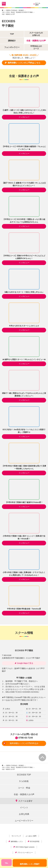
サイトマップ (16, 836)
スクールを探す (37, 4)
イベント (24, 807)
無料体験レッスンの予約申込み (21, 743)
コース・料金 (24, 788)
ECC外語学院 (34, 842)
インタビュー (24, 117)
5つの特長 (24, 781)
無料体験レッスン (16, 842)
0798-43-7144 (26, 738)
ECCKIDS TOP (24, 775)
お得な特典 (24, 814)
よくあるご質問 (31, 836)
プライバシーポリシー (24, 853)
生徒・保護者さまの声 (24, 794)
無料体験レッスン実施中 (30, 864)
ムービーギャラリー (24, 821)
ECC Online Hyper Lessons (24, 847)
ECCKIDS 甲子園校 (24, 650)
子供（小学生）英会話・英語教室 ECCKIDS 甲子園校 (17, 12)
